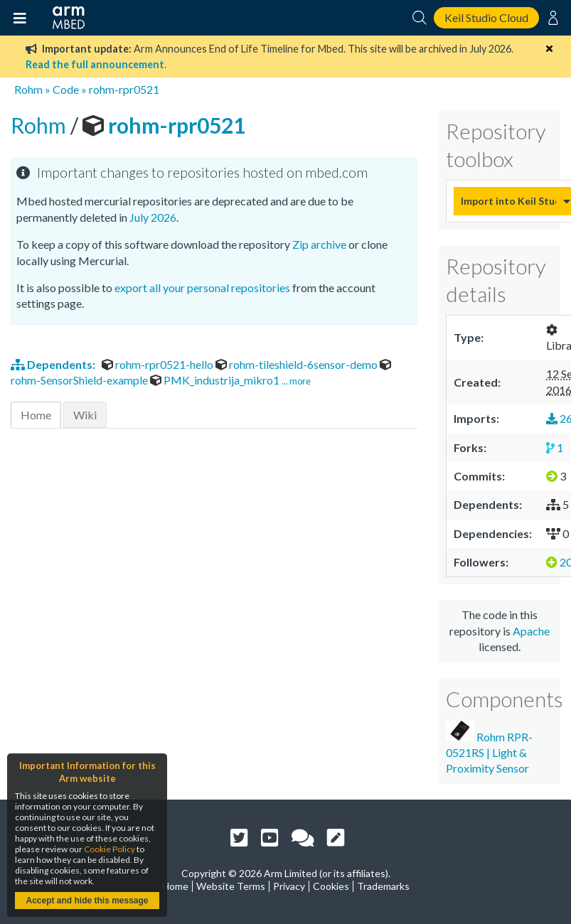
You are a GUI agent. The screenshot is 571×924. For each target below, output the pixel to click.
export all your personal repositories (202, 288)
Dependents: (54, 364)
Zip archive (319, 244)
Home (36, 415)
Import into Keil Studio (508, 201)
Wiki (85, 415)
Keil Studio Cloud (486, 17)
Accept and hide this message (87, 901)
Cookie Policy (110, 849)
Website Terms (231, 886)
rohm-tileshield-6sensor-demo (298, 364)
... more (296, 381)
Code (66, 89)
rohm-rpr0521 (124, 89)
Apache (531, 631)
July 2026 (153, 217)
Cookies (331, 886)
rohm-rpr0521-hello (159, 364)
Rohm (28, 89)
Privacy (289, 886)
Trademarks (383, 886)
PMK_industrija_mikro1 (216, 380)
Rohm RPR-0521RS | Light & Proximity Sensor (489, 748)
